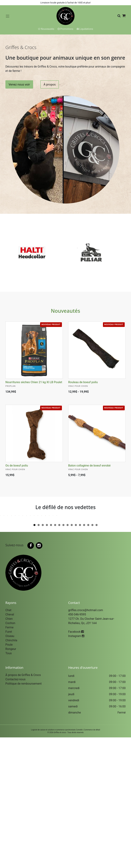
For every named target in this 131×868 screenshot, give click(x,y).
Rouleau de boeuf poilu (83, 382)
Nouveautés (66, 311)
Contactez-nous (15, 810)
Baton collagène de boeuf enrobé (89, 466)
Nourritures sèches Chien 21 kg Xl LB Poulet (34, 382)
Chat (8, 741)
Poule (9, 775)
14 (88, 656)
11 (76, 656)
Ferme (9, 758)
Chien (9, 749)
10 (72, 656)
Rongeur (11, 780)
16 (97, 656)
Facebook (76, 762)
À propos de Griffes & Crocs (23, 806)
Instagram (76, 767)
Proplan (10, 386)
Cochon (10, 754)
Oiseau (10, 767)
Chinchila (11, 771)
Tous (9, 784)
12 (80, 656)
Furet (9, 762)
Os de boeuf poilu (17, 466)
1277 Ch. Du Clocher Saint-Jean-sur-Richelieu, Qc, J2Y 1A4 (91, 752)
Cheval (10, 745)
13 (84, 656)
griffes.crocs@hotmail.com (86, 741)
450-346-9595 (77, 745)
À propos (50, 84)
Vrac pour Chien (78, 386)
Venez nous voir (19, 84)
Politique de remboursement (23, 814)
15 (92, 656)
